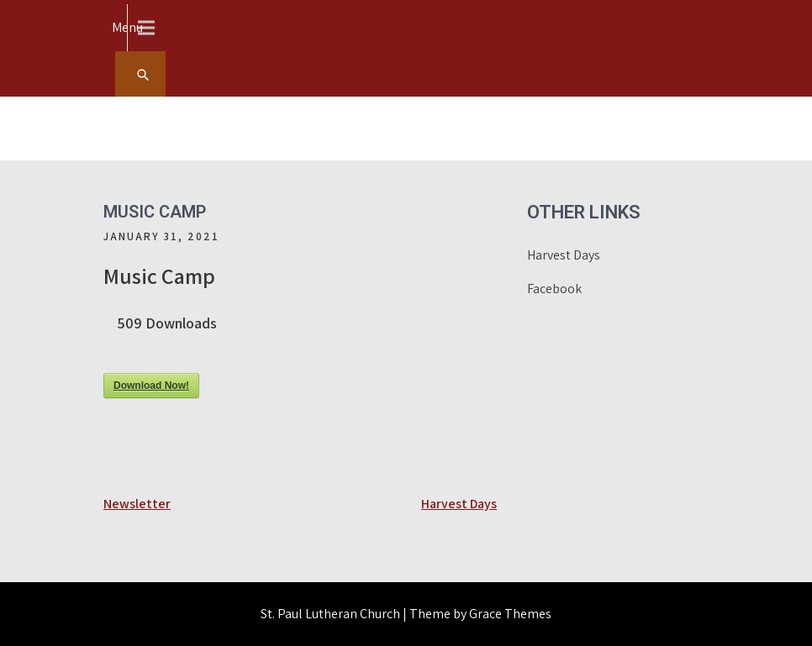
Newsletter (137, 504)
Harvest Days (459, 504)
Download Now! (151, 386)
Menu (127, 27)
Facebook (554, 289)
